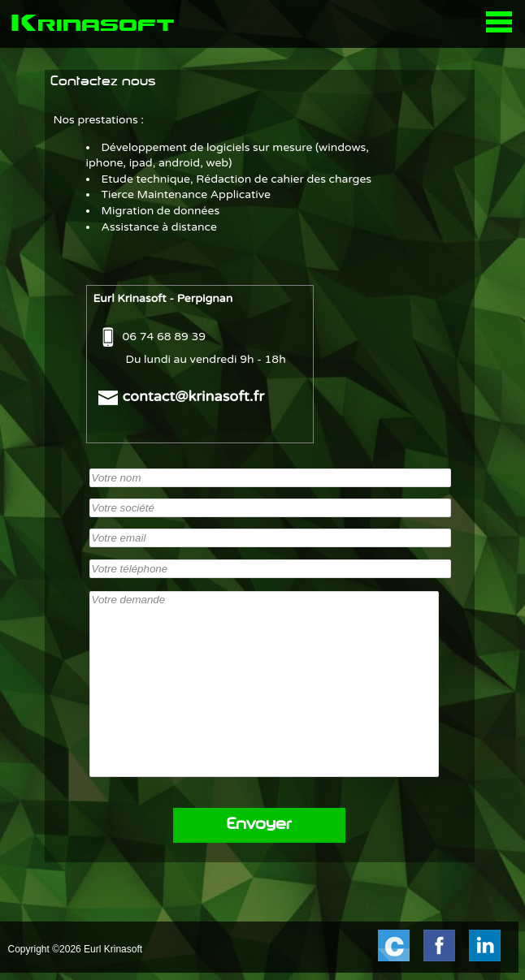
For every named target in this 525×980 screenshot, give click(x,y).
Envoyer (259, 825)
